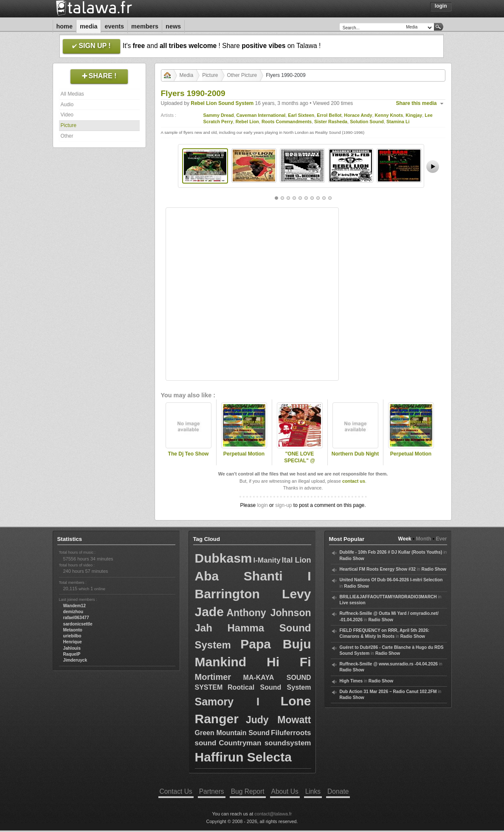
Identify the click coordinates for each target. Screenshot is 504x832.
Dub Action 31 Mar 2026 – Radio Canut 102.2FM (388, 692)
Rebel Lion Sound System (222, 103)
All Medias (72, 94)
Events (114, 26)
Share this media (417, 103)
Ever (441, 539)
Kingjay (414, 115)
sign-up (283, 505)
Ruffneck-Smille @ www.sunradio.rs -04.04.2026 (389, 664)
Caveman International (261, 115)
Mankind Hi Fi (253, 662)
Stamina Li (398, 122)
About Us (285, 791)
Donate (338, 791)
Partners (212, 791)
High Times (351, 681)
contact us (354, 481)
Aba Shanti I (253, 576)
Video (67, 115)
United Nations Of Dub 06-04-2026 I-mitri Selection (391, 580)
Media (89, 26)
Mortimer (213, 677)
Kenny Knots (389, 115)
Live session (353, 603)
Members (145, 26)
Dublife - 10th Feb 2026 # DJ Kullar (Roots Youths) (391, 552)
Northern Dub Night (355, 454)
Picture (69, 125)
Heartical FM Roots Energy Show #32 (378, 569)
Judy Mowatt (279, 720)
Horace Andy (358, 115)
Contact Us (176, 791)
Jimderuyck (75, 660)
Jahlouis (72, 648)
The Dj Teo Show (189, 454)
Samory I (227, 702)
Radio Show (352, 559)
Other (67, 136)
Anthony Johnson (269, 613)
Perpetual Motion (244, 454)
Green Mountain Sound (232, 733)
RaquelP (72, 654)
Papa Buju (276, 644)
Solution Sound (367, 122)
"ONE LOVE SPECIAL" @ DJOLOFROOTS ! (300, 461)
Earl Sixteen (301, 115)
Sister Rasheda (331, 122)
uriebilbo (72, 636)
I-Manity (267, 560)
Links (313, 791)
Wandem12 (75, 606)
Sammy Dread (219, 115)
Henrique (73, 642)
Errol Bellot (329, 115)
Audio (67, 105)
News (173, 26)
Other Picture (242, 75)
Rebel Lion (247, 122)
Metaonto (73, 630)
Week (405, 539)
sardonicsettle (78, 624)
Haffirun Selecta (243, 757)
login (262, 505)
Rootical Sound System (269, 687)
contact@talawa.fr (273, 814)
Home (65, 26)
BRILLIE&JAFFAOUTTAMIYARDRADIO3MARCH (388, 597)
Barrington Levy (253, 594)
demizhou (73, 612)
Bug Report (248, 791)
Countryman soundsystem (265, 743)
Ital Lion (296, 560)
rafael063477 (76, 618)
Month (424, 539)
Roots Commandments (287, 122)
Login (441, 6)
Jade (209, 612)
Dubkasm (224, 558)
